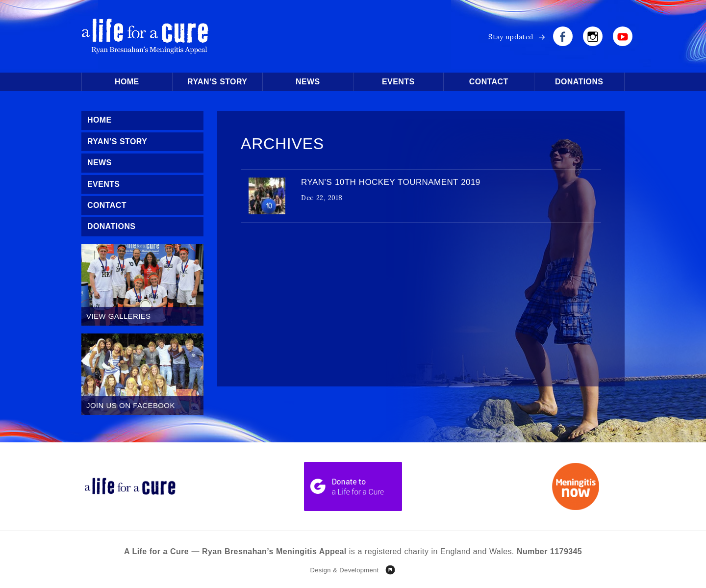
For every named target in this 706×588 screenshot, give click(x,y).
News (308, 82)
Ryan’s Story (217, 82)
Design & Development (344, 570)
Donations (579, 82)
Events (398, 82)
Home (127, 82)
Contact (489, 82)
